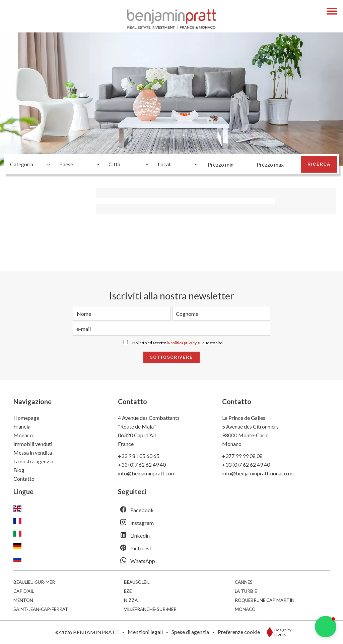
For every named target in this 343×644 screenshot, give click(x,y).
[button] (326, 627)
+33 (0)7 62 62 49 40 (142, 465)
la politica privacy (182, 343)
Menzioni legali (145, 632)
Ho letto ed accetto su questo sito (177, 343)
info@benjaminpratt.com (147, 473)
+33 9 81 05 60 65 (139, 456)
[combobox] (30, 164)
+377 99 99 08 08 (242, 456)
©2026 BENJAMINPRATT (87, 632)
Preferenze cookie (239, 632)
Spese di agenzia (190, 632)
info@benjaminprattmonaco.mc (259, 473)
